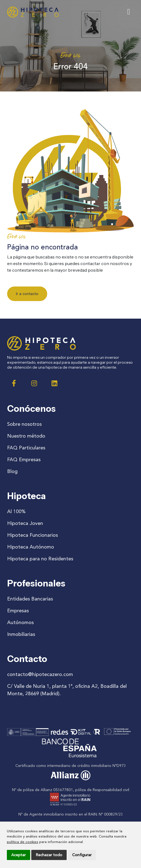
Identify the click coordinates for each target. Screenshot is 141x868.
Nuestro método (26, 436)
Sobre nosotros (24, 424)
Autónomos (20, 622)
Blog (12, 471)
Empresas (18, 611)
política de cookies (22, 842)
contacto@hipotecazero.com (40, 674)
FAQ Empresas (24, 460)
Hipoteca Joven (25, 523)
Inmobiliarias (21, 634)
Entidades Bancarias (30, 599)
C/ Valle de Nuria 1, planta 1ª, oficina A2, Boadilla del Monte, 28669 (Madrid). (67, 690)
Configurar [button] (82, 855)
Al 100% (16, 511)
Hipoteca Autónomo (31, 547)
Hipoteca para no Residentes (40, 559)
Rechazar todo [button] (49, 855)
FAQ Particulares (26, 448)
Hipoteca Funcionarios (33, 535)
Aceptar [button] (19, 855)
